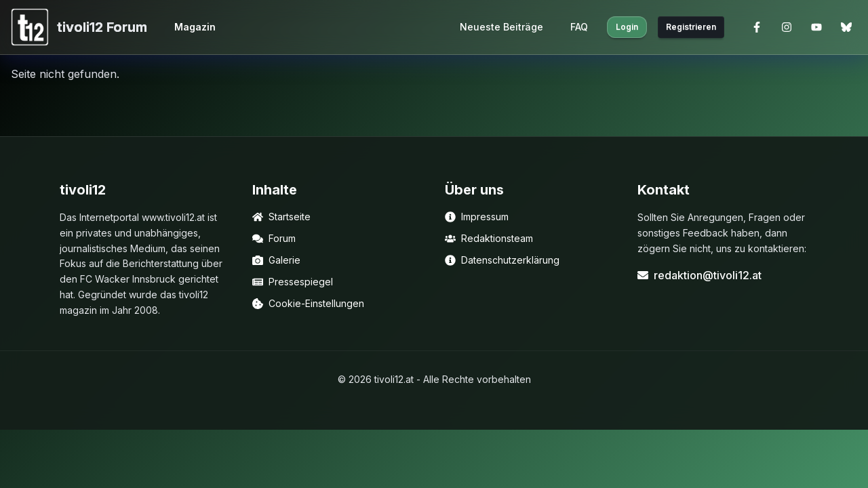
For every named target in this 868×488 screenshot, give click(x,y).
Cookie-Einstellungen (308, 303)
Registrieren (691, 27)
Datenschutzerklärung (502, 260)
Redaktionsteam (489, 238)
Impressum (477, 217)
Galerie (276, 260)
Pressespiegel (293, 282)
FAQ (579, 27)
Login (627, 27)
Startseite (281, 217)
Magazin (195, 27)
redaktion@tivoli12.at (699, 275)
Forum (274, 238)
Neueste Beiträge (501, 27)
